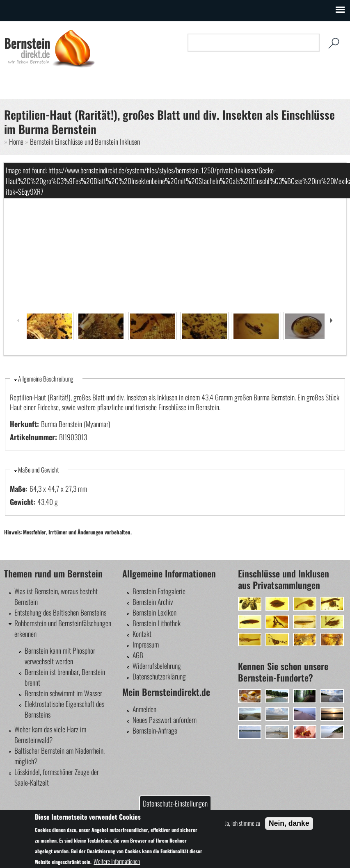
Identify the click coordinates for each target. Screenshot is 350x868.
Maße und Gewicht (38, 470)
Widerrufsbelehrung (157, 666)
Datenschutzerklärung (159, 676)
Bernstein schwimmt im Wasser (63, 693)
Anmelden (144, 709)
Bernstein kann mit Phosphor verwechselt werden (60, 656)
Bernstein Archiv (153, 602)
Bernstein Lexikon (154, 612)
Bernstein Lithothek (157, 623)
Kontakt (142, 634)
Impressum (146, 644)
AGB (138, 655)
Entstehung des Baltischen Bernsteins (60, 612)
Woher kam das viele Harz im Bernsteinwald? (50, 734)
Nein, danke (289, 823)
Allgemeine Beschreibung (46, 379)
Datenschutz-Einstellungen (175, 803)
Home (16, 141)
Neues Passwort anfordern (165, 720)
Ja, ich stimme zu (242, 823)
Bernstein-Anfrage (155, 730)
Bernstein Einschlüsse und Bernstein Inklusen (85, 141)
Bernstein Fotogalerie (159, 591)
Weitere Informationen (117, 861)
